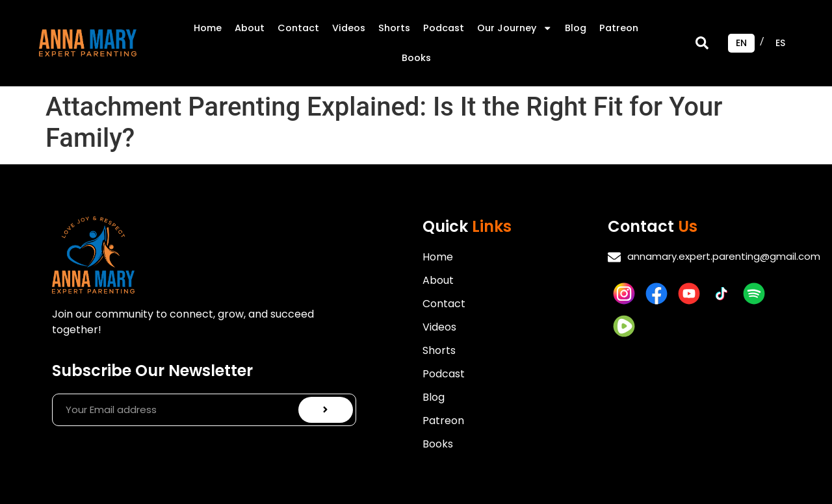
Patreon (619, 28)
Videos (349, 28)
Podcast (444, 28)
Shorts (394, 28)
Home (208, 28)
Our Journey (514, 28)
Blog (576, 28)
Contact (298, 28)
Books (416, 58)
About (250, 28)
